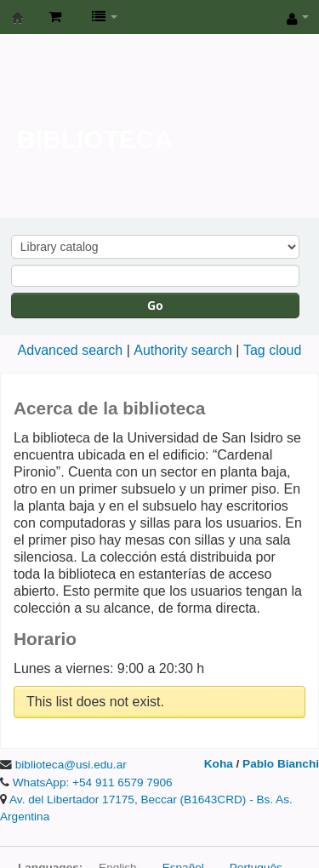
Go (155, 305)
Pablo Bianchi (281, 764)
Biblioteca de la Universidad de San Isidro (18, 18)
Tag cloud (273, 350)
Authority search (183, 350)
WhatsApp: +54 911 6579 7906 (93, 782)
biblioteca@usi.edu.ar (71, 765)
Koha (219, 764)
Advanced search (71, 350)
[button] (55, 17)
